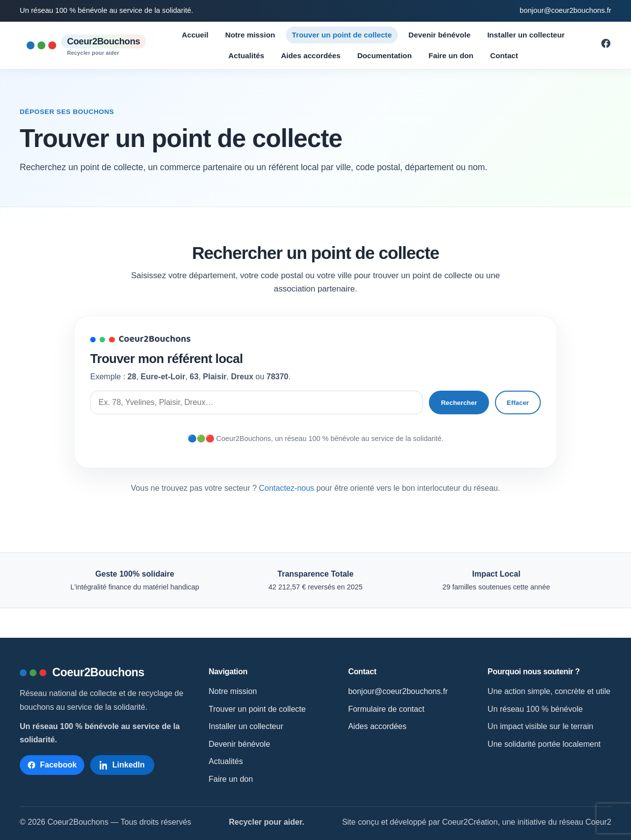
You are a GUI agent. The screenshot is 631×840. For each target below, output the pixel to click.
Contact (504, 55)
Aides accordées (311, 55)
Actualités (246, 55)
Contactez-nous (286, 488)
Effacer (518, 403)
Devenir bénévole (440, 35)
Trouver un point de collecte (342, 35)
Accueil (195, 35)
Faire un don (451, 55)
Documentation (385, 55)
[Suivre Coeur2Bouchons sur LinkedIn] (122, 765)
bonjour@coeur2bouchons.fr (565, 10)
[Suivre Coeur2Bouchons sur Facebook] (606, 46)
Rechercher (459, 403)
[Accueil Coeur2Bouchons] (86, 45)
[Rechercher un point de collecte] (257, 402)
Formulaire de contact (386, 709)
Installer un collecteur (526, 35)
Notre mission (250, 35)
